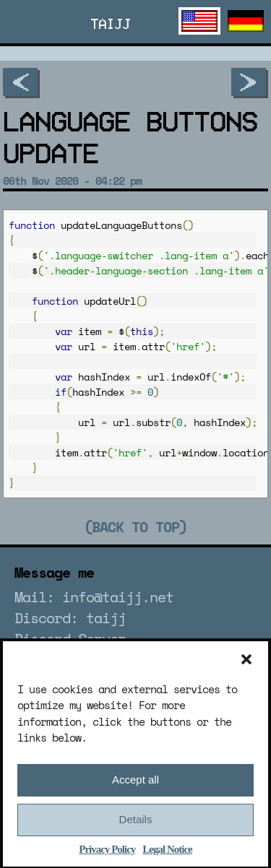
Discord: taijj (70, 618)
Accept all (135, 787)
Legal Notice (167, 856)
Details (136, 827)
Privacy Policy (107, 856)
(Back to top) (135, 527)
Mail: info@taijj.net (94, 597)
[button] (246, 667)
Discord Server (70, 639)
